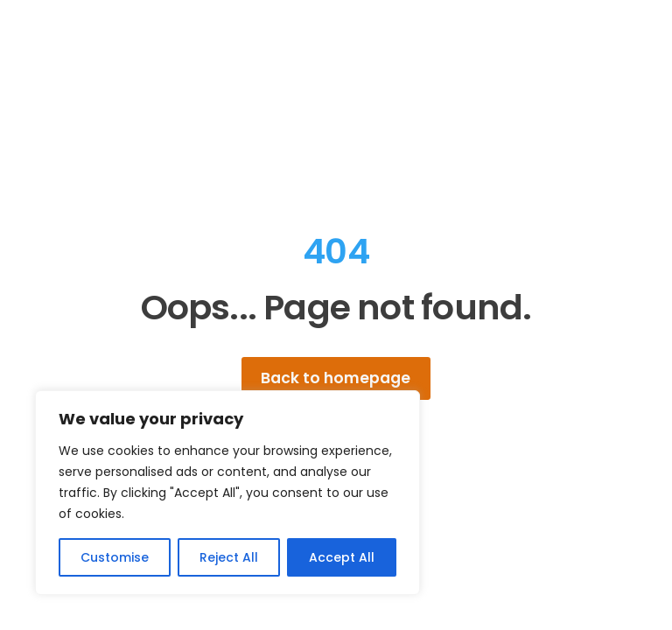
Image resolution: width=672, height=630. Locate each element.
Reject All (229, 557)
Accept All (342, 557)
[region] (227, 493)
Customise (115, 557)
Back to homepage (336, 378)
